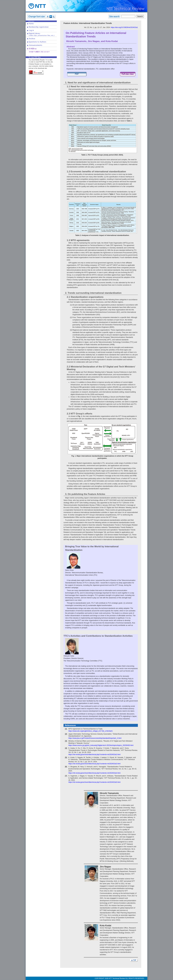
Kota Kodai (112, 41)
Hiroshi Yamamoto (76, 41)
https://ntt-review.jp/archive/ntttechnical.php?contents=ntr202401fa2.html (94, 755)
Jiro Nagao (94, 41)
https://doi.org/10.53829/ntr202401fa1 (124, 27)
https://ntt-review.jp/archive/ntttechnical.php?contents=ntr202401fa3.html (94, 764)
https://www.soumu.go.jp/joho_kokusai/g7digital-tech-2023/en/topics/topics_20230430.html (101, 745)
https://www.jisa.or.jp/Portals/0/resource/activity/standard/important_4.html (95, 738)
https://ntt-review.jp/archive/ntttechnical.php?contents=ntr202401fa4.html (94, 773)
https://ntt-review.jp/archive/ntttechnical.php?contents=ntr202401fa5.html (94, 782)
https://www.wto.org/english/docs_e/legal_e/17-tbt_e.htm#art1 (91, 731)
